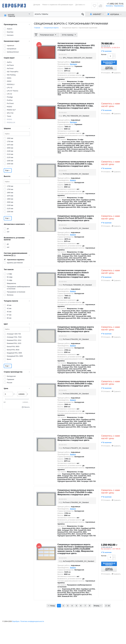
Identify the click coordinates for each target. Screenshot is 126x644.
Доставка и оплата (82, 5)
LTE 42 (9, 94)
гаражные (11, 45)
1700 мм (10, 186)
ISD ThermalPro (13, 72)
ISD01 (9, 78)
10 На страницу (68, 35)
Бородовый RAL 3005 (15, 356)
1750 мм (10, 141)
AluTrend (10, 68)
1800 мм (10, 192)
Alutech (10, 29)
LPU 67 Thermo (13, 91)
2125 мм (10, 157)
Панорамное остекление (16, 292)
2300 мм (10, 167)
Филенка (10, 295)
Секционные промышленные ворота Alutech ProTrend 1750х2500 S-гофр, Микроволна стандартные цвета (77, 507)
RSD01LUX (11, 122)
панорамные (12, 49)
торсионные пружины (16, 259)
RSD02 (9, 106)
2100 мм (10, 151)
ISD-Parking (11, 75)
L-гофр (9, 274)
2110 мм (10, 154)
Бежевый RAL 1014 (14, 340)
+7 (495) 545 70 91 (115, 4)
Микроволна (11, 283)
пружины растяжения (15, 263)
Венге (9, 359)
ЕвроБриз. (16, 639)
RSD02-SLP (11, 110)
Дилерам (37, 5)
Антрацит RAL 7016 (14, 337)
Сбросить (27, 407)
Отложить (107, 73)
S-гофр (10, 280)
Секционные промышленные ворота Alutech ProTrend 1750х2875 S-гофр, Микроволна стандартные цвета (77, 450)
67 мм (9, 315)
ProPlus (10, 100)
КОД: (61, 58)
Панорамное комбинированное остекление (18, 287)
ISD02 (9, 81)
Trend (9, 116)
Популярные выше (49, 35)
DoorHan (10, 32)
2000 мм (10, 148)
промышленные (13, 52)
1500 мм (10, 138)
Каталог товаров (11, 14)
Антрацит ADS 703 (14, 334)
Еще (8, 170)
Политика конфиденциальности (32, 639)
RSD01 (9, 119)
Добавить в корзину (112, 63)
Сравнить (117, 73)
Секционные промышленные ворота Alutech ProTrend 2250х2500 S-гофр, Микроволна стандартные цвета (77, 167)
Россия (10, 382)
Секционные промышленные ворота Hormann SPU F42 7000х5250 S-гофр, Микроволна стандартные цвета (75, 107)
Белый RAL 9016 (13, 350)
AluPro (9, 62)
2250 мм (10, 164)
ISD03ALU (11, 84)
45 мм (9, 312)
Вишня (9, 362)
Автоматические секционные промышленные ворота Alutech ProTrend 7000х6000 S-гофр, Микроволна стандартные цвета (75, 280)
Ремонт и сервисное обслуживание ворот (58, 5)
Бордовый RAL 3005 (14, 353)
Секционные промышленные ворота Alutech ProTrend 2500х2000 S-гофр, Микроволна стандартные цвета (77, 393)
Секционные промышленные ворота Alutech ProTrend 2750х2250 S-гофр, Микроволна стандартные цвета (77, 337)
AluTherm (10, 65)
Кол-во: (104, 54)
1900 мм (10, 199)
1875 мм (10, 145)
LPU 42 (10, 87)
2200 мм (10, 160)
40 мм (9, 305)
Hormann (10, 35)
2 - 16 (108, 623)
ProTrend (10, 103)
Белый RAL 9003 (13, 346)
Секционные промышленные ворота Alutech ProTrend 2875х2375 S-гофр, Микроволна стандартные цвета (77, 224)
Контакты (109, 6)
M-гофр (10, 277)
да (8, 228)
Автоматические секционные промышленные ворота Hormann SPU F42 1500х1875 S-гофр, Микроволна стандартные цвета (76, 46)
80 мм (9, 318)
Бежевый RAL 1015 (14, 343)
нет (8, 232)
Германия (10, 379)
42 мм (9, 308)
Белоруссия (11, 376)
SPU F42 (10, 113)
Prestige (10, 97)
